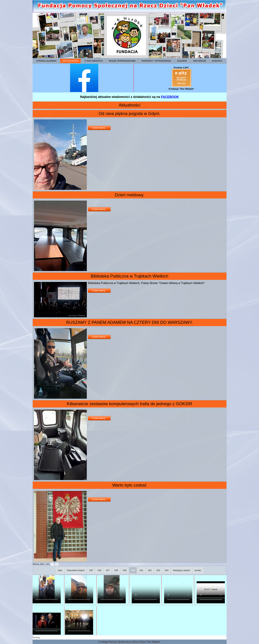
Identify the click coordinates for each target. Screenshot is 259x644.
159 (124, 570)
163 (158, 570)
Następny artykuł (182, 570)
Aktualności (70, 61)
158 (116, 570)
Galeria (182, 61)
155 (91, 570)
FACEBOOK (170, 97)
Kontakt (217, 61)
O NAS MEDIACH (94, 61)
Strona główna (46, 61)
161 (141, 570)
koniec (198, 570)
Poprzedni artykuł (76, 570)
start (60, 570)
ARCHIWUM (199, 61)
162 (150, 570)
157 (108, 570)
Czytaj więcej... (99, 128)
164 (167, 570)
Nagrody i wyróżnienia (156, 61)
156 (99, 570)
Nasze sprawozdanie (122, 61)
